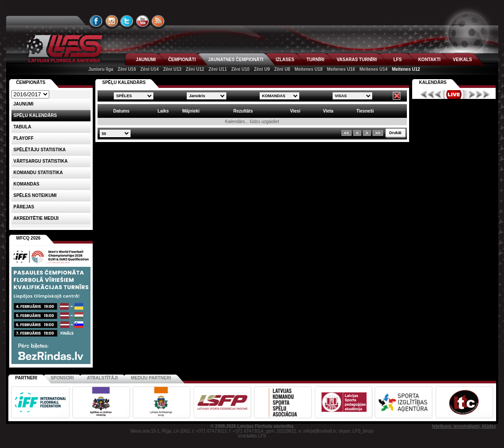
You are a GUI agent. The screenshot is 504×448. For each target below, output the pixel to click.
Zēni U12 (195, 69)
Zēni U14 (149, 69)
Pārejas (24, 207)
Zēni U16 (127, 69)
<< (347, 133)
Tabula (22, 127)
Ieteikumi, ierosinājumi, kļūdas (464, 426)
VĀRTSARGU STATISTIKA (41, 161)
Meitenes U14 (373, 69)
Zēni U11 (218, 69)
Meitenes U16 (341, 69)
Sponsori (62, 378)
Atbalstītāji (102, 378)
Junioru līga (101, 69)
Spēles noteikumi (35, 195)
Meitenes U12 (406, 69)
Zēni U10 (240, 69)
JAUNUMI (146, 60)
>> (378, 133)
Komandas (27, 184)
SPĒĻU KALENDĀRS (124, 82)
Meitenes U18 (308, 69)
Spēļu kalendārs (35, 115)
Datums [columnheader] (121, 111)
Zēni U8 (282, 69)
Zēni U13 (172, 69)
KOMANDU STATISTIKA (38, 173)
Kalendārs (433, 82)
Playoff (24, 138)
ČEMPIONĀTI (182, 60)
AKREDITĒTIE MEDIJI (36, 218)
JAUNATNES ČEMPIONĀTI (236, 60)
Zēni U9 (262, 69)
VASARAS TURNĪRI (357, 60)
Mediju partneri (151, 378)
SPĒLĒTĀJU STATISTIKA (40, 150)
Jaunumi (24, 104)
